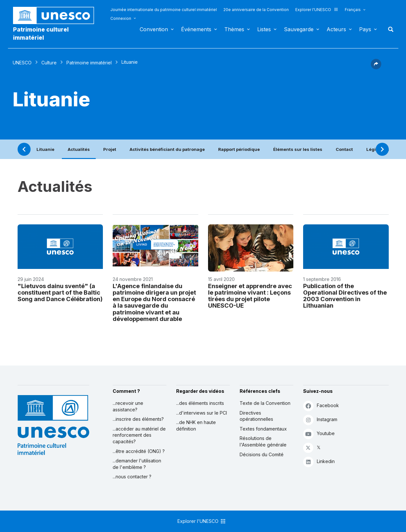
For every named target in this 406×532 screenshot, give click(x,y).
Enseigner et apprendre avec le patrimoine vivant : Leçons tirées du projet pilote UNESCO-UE (250, 296)
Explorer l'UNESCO (317, 10)
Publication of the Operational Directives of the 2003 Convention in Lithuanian (345, 296)
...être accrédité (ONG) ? (139, 451)
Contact (344, 149)
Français (353, 10)
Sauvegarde (299, 29)
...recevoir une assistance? (128, 406)
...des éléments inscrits (200, 403)
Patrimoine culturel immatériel (41, 33)
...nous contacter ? (132, 477)
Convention (154, 29)
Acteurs (336, 29)
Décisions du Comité (262, 454)
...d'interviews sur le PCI (202, 413)
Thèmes (234, 29)
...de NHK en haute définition (196, 426)
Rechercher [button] (389, 29)
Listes (264, 29)
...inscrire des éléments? (138, 419)
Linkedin (319, 462)
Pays (365, 29)
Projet (110, 149)
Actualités (79, 149)
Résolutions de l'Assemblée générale (263, 441)
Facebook (321, 406)
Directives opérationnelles (256, 416)
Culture (49, 63)
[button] (376, 67)
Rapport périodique (239, 149)
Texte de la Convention (265, 403)
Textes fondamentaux (263, 429)
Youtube (319, 434)
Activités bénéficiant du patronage (167, 149)
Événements (196, 29)
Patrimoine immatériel (89, 63)
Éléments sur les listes (298, 149)
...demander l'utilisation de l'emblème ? (137, 464)
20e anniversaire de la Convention (256, 10)
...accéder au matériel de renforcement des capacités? (139, 435)
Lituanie (45, 149)
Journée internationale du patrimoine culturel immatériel (164, 10)
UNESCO (22, 63)
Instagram (320, 420)
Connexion (121, 18)
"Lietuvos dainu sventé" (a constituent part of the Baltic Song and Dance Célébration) (60, 292)
